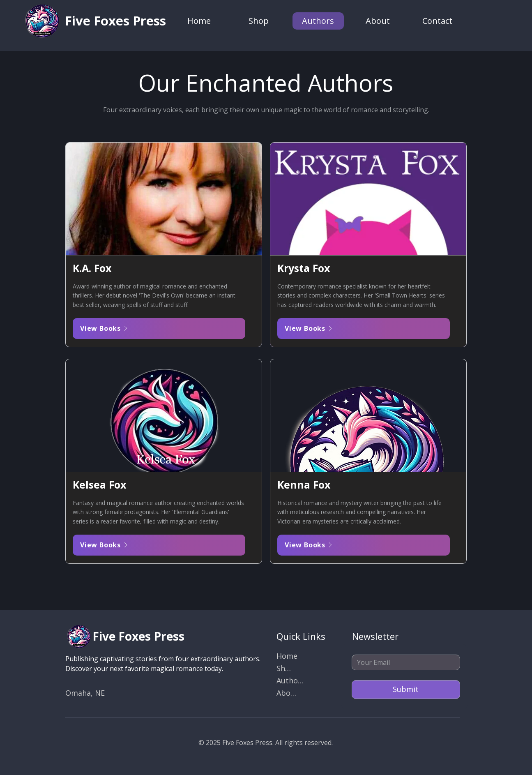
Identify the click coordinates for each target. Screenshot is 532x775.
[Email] (403, 662)
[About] (287, 694)
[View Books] (159, 329)
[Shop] (285, 669)
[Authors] (290, 681)
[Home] (287, 657)
